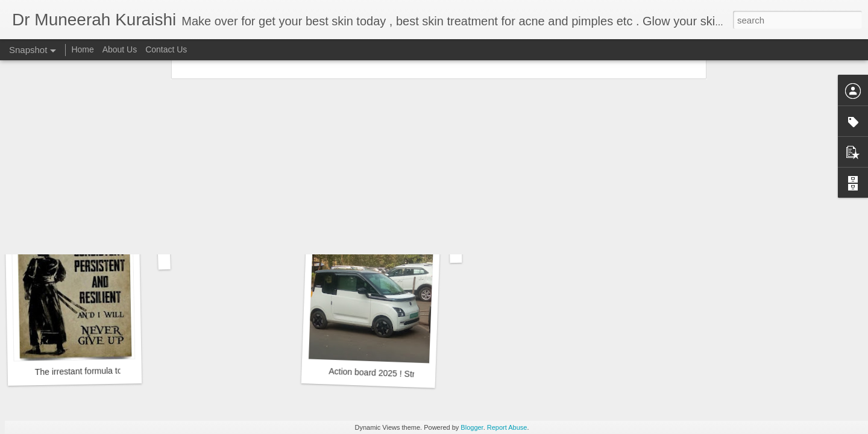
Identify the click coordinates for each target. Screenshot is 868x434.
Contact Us (166, 49)
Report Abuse (507, 427)
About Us (120, 49)
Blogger (472, 427)
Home (82, 49)
